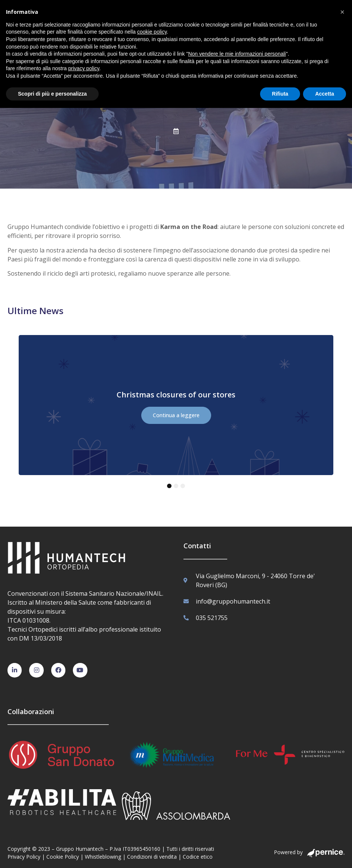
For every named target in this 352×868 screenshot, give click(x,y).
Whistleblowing (103, 857)
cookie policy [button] (152, 32)
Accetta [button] (325, 94)
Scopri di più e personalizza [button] (52, 94)
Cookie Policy (63, 857)
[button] (342, 12)
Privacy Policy (24, 857)
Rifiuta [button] (280, 94)
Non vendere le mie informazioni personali (237, 54)
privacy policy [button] (84, 68)
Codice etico (198, 857)
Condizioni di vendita (152, 857)
